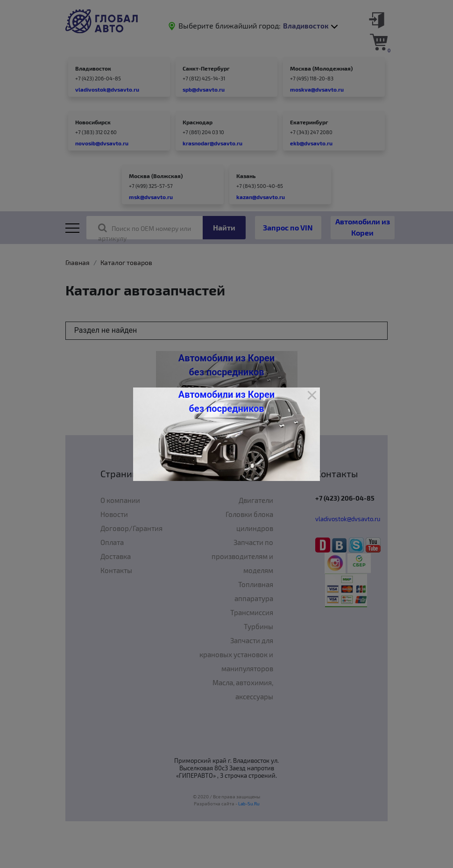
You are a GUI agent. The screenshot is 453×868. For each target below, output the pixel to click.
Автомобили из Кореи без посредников (226, 402)
